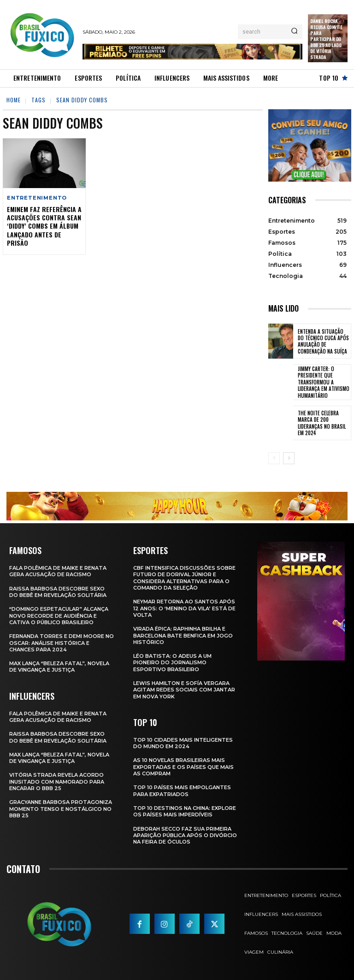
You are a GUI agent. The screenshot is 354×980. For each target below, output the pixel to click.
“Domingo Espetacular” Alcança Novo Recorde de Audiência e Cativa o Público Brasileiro (59, 616)
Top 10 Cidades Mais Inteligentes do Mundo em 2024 (183, 743)
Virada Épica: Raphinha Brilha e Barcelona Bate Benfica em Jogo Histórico (183, 635)
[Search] (294, 32)
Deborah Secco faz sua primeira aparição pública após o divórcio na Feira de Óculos (185, 835)
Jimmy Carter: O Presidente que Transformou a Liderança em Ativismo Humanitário (324, 382)
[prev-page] (274, 458)
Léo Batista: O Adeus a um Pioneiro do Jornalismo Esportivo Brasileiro (172, 663)
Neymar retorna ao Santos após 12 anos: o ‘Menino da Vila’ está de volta (184, 608)
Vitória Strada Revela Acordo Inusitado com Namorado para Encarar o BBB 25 (57, 782)
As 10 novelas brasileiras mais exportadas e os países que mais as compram (183, 767)
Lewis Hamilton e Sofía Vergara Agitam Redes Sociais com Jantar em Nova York (184, 690)
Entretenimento (37, 198)
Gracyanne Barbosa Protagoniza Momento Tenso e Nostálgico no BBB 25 (61, 809)
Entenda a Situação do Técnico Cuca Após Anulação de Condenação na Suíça (323, 341)
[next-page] (289, 458)
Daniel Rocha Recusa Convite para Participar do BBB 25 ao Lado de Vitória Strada (326, 39)
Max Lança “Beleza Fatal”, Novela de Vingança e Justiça (59, 667)
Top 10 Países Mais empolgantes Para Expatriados (182, 791)
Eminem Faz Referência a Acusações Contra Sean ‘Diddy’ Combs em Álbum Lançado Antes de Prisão (44, 226)
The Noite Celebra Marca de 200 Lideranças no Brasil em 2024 (322, 423)
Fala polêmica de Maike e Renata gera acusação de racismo (58, 571)
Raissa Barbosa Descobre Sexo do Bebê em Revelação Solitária (58, 591)
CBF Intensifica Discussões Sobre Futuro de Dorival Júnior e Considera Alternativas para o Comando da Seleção (184, 578)
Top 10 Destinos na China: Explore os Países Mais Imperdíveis (185, 811)
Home (14, 100)
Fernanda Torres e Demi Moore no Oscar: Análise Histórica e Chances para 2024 (62, 643)
